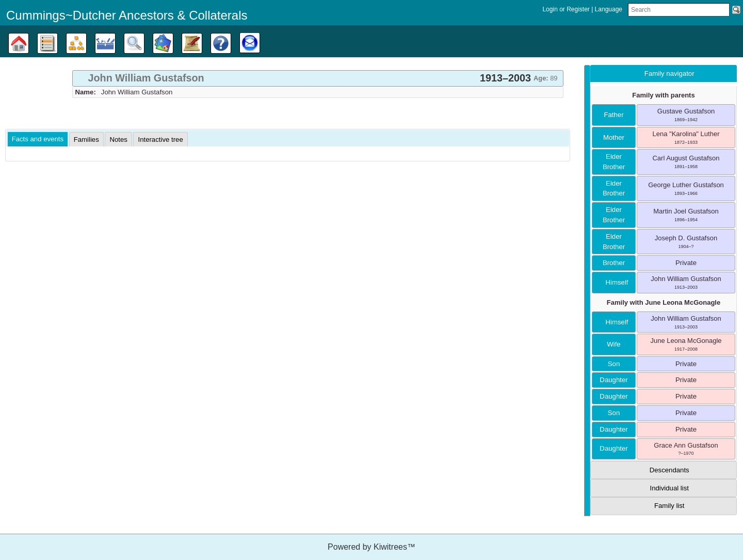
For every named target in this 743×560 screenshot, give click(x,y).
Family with (664, 302)
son (614, 364)
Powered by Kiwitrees (372, 547)
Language (609, 9)
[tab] (318, 78)
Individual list (669, 488)
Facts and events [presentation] (38, 139)
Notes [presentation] (118, 139)
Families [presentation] (86, 139)
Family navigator (669, 73)
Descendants (669, 470)
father (613, 115)
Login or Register (567, 9)
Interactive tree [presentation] (160, 139)
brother (614, 263)
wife (613, 344)
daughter (613, 380)
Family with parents (663, 95)
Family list (669, 506)
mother (614, 137)
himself (614, 282)
